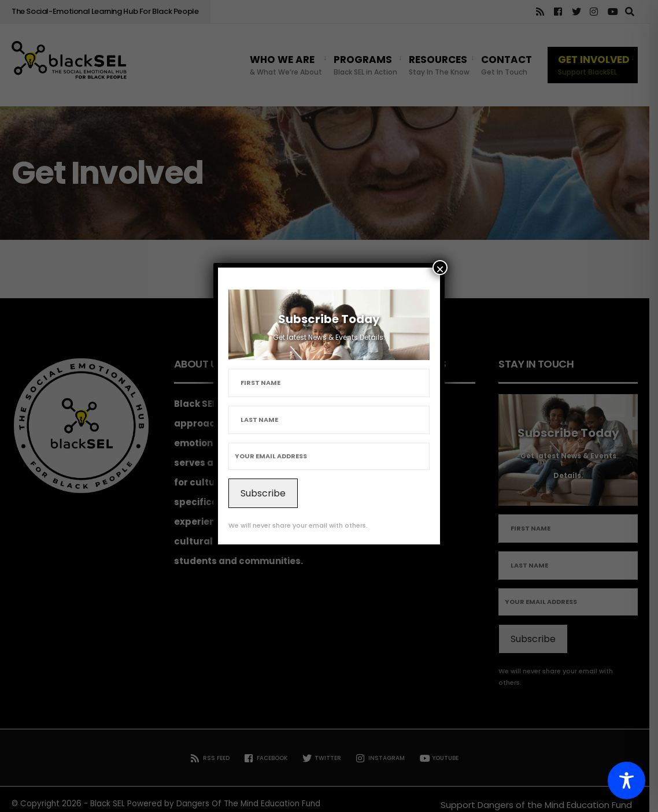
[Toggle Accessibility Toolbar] (626, 781)
